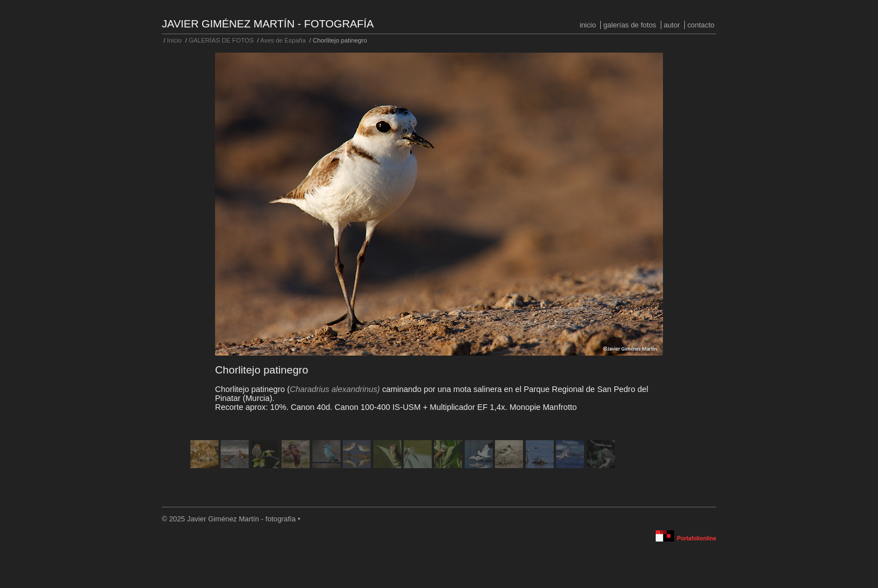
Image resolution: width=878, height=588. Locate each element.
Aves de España (283, 40)
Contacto (700, 25)
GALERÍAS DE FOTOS (630, 25)
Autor (672, 25)
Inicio (588, 25)
